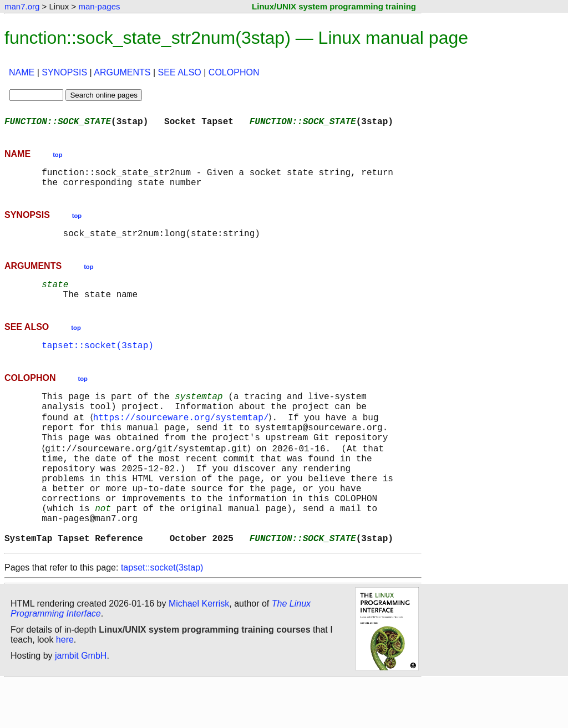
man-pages (99, 6)
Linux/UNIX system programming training (334, 6)
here (65, 686)
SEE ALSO (180, 72)
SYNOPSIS (64, 72)
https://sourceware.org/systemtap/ (183, 438)
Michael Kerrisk (199, 650)
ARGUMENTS (122, 72)
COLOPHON (234, 72)
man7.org (22, 6)
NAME (22, 72)
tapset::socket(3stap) (98, 360)
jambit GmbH (81, 702)
